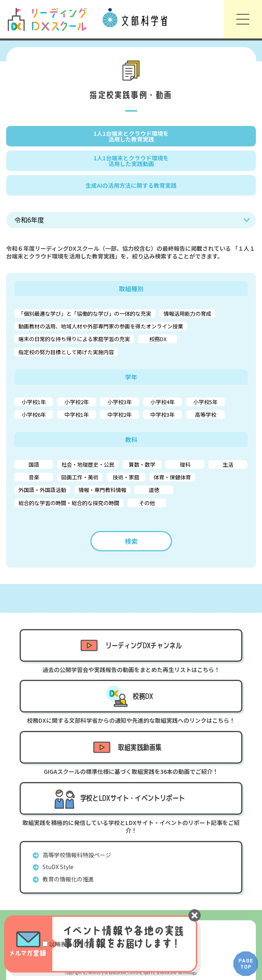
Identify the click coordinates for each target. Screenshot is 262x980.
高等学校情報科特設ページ (77, 855)
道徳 (154, 490)
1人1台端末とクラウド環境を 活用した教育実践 (131, 136)
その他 (147, 503)
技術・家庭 (126, 477)
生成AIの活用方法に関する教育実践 (131, 185)
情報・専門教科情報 (102, 490)
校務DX (158, 339)
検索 (131, 541)
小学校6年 (34, 415)
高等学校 (206, 415)
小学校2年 (77, 402)
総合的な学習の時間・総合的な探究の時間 (69, 503)
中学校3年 (162, 415)
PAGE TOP (246, 964)
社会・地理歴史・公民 (88, 464)
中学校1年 (77, 415)
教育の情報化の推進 (68, 879)
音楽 (34, 477)
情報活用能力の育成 (187, 314)
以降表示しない (69, 944)
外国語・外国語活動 (42, 490)
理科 (185, 464)
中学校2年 (120, 415)
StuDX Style (58, 867)
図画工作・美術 (80, 477)
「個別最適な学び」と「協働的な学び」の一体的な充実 (85, 314)
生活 (228, 464)
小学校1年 (34, 402)
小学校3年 (120, 402)
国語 (34, 464)
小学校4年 (162, 402)
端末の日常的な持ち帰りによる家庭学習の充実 (74, 339)
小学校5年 (205, 402)
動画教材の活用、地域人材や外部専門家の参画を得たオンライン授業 (101, 326)
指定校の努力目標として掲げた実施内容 (66, 352)
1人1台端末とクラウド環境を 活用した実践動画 (131, 161)
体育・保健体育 (172, 477)
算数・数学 (142, 464)
